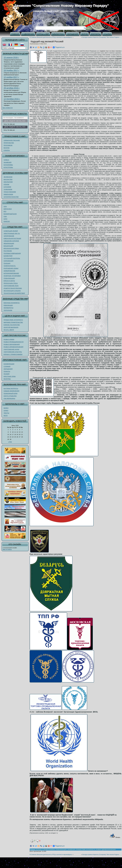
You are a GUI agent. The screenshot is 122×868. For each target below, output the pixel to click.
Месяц (19, 127)
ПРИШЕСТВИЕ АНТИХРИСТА (13, 320)
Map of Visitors (7, 549)
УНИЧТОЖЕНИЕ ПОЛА (11, 286)
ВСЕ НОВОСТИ (8, 108)
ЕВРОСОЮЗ (8, 209)
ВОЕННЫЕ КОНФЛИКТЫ (12, 303)
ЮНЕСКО (7, 221)
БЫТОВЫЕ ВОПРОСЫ (11, 388)
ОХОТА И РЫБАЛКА (10, 396)
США (5, 216)
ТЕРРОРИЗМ (8, 310)
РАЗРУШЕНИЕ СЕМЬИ (11, 268)
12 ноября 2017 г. (11, 77)
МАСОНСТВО (8, 179)
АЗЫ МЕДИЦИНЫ (9, 398)
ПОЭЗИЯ (7, 374)
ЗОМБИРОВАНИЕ (9, 271)
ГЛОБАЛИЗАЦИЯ (9, 278)
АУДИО (6, 411)
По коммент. (19, 118)
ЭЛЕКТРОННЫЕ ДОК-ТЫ (12, 233)
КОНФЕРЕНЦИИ (9, 364)
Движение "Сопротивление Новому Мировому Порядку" (61, 6)
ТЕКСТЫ (6, 413)
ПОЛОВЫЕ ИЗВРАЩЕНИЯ (12, 253)
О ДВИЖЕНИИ (28, 34)
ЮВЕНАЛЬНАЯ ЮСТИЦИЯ (12, 238)
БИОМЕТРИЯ (8, 256)
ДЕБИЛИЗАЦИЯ (9, 243)
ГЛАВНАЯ (15, 34)
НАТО (5, 219)
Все (24, 127)
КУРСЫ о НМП (43, 34)
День (6, 127)
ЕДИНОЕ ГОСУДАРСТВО (12, 325)
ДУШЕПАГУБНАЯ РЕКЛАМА (13, 288)
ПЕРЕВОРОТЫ (8, 308)
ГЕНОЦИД (7, 263)
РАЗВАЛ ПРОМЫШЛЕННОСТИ (14, 342)
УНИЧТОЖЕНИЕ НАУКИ (11, 349)
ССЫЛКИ (107, 34)
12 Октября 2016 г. (12, 99)
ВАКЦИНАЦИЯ (8, 246)
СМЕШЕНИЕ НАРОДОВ (11, 241)
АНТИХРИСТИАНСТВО (11, 197)
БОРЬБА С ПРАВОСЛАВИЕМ (13, 354)
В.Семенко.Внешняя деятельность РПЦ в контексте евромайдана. (51, 37)
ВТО (5, 211)
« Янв (10, 442)
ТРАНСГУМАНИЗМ (10, 192)
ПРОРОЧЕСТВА (9, 143)
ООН (5, 206)
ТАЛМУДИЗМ (8, 189)
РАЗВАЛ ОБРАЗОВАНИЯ (12, 344)
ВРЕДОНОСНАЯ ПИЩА (11, 248)
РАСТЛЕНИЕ (8, 251)
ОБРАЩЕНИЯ (73, 34)
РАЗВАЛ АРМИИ (9, 339)
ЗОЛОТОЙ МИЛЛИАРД (11, 327)
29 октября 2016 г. (12, 88)
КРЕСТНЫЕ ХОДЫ (10, 376)
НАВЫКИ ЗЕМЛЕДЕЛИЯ (11, 391)
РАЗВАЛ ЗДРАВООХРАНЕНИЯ (13, 347)
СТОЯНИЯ (7, 366)
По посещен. (8, 118)
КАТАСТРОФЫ (8, 167)
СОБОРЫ (7, 150)
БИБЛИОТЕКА (58, 34)
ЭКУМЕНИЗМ (8, 177)
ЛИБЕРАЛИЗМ (8, 194)
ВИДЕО (6, 408)
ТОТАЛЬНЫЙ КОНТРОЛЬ (12, 258)
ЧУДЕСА (6, 160)
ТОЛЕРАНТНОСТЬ (10, 266)
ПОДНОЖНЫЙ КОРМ (10, 393)
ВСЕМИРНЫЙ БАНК (10, 214)
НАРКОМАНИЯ (8, 261)
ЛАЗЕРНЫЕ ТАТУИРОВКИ (12, 276)
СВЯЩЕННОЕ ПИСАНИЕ (12, 140)
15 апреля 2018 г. (11, 58)
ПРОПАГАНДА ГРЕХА (11, 283)
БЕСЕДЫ (7, 148)
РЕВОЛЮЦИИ (8, 305)
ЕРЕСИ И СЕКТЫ (9, 281)
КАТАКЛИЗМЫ (8, 165)
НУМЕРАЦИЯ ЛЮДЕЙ (11, 231)
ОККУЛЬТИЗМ (8, 182)
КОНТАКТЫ (96, 34)
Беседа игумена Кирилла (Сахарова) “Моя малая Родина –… (102, 37)
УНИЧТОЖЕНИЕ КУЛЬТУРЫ (13, 352)
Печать (115, 837)
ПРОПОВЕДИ (8, 145)
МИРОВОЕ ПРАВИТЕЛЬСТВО (13, 322)
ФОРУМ (85, 34)
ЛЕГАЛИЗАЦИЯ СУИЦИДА (12, 291)
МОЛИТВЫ (7, 379)
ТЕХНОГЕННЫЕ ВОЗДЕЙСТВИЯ (14, 293)
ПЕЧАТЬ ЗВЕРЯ (9, 330)
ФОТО (6, 416)
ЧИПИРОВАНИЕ (9, 236)
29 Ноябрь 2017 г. (11, 70)
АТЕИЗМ (6, 184)
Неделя (12, 127)
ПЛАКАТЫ (7, 371)
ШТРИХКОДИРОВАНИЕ (11, 273)
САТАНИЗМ (7, 187)
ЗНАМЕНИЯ (8, 162)
